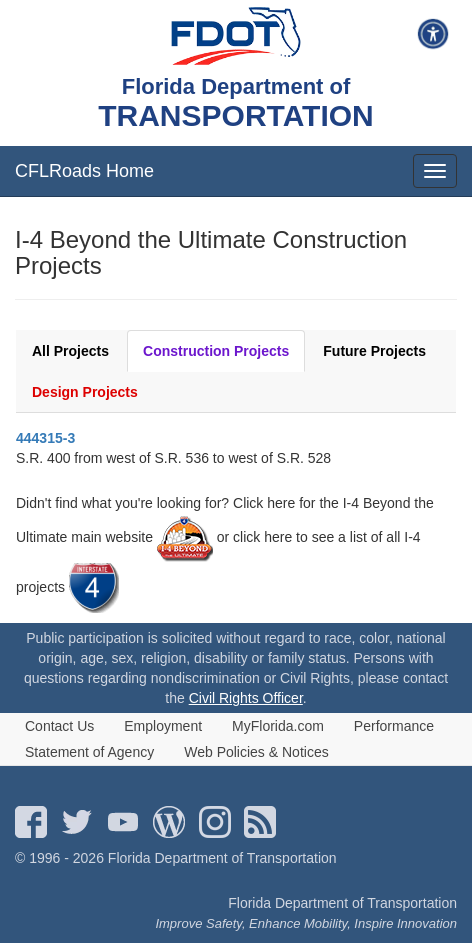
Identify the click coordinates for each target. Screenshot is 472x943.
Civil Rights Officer (246, 698)
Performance (394, 726)
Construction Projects (216, 351)
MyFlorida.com (278, 726)
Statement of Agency (89, 752)
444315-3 (45, 438)
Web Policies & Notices (256, 752)
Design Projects (85, 392)
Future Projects (374, 351)
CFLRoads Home (84, 171)
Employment (163, 726)
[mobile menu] (435, 171)
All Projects (70, 351)
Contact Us (59, 726)
